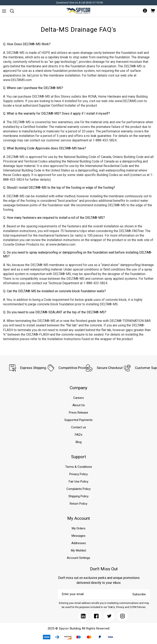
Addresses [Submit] (79, 543)
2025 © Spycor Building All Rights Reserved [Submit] (79, 628)
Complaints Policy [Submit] (78, 489)
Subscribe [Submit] (139, 594)
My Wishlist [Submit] (78, 550)
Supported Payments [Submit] (78, 420)
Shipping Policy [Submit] (78, 496)
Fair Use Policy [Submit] (78, 482)
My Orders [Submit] (79, 528)
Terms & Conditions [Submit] (79, 467)
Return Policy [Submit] (78, 504)
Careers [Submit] (78, 398)
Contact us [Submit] (79, 427)
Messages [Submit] (78, 536)
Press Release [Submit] (78, 413)
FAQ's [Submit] (79, 435)
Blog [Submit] (79, 442)
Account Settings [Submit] (78, 558)
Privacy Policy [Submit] (78, 474)
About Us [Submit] (79, 405)
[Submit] (4, 11)
